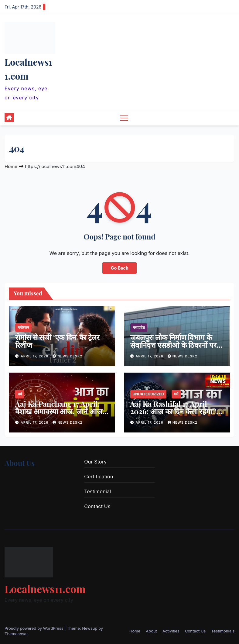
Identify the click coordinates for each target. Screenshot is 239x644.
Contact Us (97, 506)
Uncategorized (148, 394)
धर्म (20, 394)
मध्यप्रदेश (139, 327)
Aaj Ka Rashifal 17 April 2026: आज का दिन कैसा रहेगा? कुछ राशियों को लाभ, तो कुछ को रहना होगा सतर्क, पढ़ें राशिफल (173, 415)
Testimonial (97, 491)
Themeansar (16, 634)
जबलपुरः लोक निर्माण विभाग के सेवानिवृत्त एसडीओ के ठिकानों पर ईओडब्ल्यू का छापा (173, 345)
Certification (99, 477)
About (151, 631)
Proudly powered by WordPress (34, 628)
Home (11, 166)
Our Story (95, 462)
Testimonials (223, 631)
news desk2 (67, 356)
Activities (171, 631)
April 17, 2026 (35, 356)
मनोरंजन (23, 327)
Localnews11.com (45, 589)
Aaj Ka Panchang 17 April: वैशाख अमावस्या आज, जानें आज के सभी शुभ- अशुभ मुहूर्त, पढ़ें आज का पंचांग (61, 415)
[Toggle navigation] (124, 118)
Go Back (120, 268)
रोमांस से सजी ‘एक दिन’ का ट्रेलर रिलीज (57, 341)
